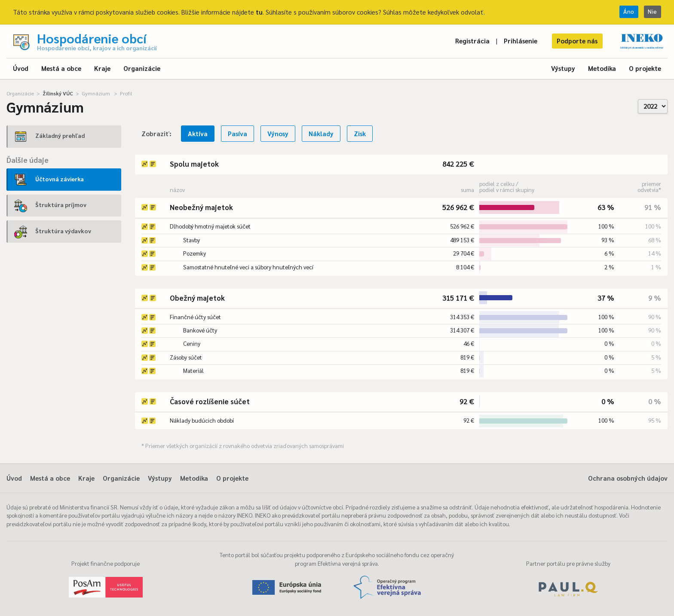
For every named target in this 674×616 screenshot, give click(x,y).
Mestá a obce (61, 68)
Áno (629, 11)
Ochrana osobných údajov (628, 478)
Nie (653, 11)
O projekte (645, 68)
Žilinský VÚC (58, 93)
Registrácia (472, 41)
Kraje (102, 68)
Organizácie (142, 68)
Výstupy (563, 68)
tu (259, 12)
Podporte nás (577, 41)
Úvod (21, 68)
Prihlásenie (521, 41)
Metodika (602, 68)
